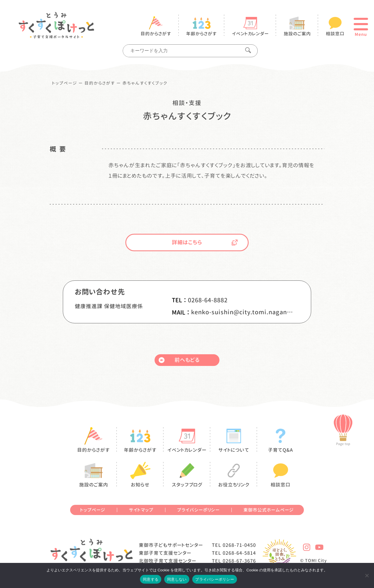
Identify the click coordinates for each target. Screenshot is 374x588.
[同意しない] (367, 575)
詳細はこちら (205, 242)
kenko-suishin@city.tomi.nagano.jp (242, 312)
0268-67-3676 (239, 561)
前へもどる (179, 360)
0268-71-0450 (239, 545)
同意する (151, 579)
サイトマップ (141, 510)
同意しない (177, 579)
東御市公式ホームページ (269, 510)
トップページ (65, 83)
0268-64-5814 (239, 553)
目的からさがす (100, 83)
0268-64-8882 (208, 300)
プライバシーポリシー (198, 510)
